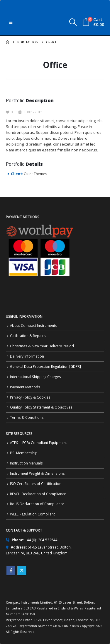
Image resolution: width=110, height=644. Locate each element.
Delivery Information (27, 356)
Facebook (11, 570)
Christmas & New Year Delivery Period (42, 346)
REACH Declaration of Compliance (38, 494)
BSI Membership (24, 453)
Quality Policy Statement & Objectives (41, 407)
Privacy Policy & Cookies (30, 397)
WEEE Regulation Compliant (32, 514)
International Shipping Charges (35, 377)
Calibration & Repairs (28, 336)
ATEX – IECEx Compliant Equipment (38, 443)
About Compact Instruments (34, 325)
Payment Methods (25, 387)
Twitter (22, 570)
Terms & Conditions (27, 417)
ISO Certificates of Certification (36, 484)
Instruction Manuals (26, 463)
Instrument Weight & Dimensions (37, 473)
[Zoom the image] (40, 226)
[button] (11, 22)
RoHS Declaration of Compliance (37, 504)
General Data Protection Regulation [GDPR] (45, 366)
